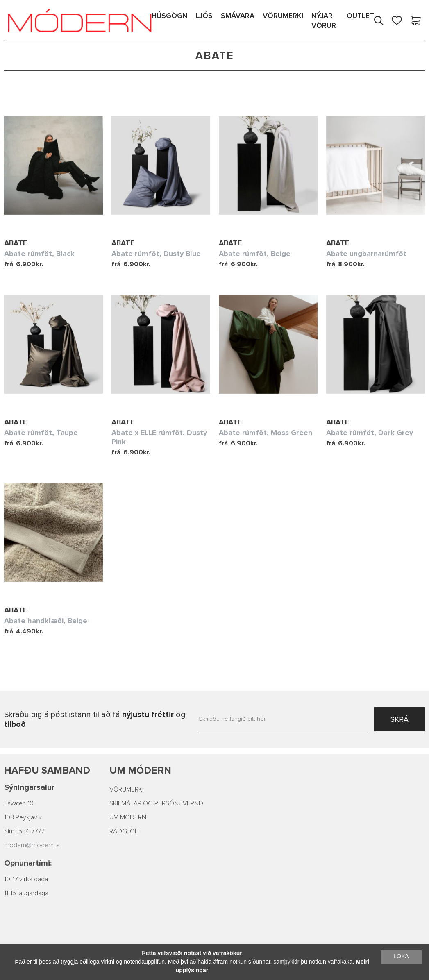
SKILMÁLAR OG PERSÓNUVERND (156, 803)
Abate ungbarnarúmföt (366, 254)
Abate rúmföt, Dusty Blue (156, 254)
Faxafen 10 (19, 803)
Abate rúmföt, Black (39, 254)
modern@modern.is (32, 845)
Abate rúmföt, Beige (255, 254)
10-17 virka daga (26, 879)
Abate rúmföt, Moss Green (266, 433)
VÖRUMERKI (126, 789)
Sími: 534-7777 (24, 831)
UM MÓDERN (128, 817)
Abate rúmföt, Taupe (41, 433)
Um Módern (140, 770)
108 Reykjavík (23, 817)
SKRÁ (399, 719)
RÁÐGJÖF (124, 831)
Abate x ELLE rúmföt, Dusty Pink (159, 437)
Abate (16, 243)
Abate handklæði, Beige (46, 621)
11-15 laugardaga (26, 893)
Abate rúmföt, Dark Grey (370, 433)
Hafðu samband (47, 770)
